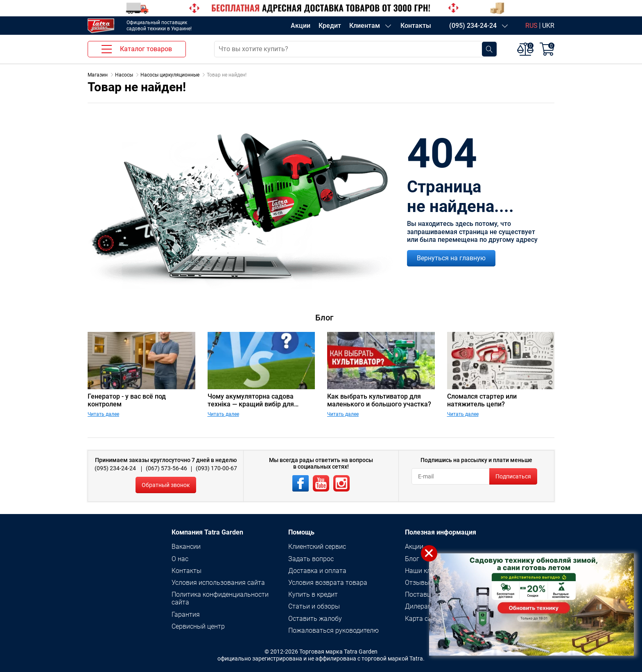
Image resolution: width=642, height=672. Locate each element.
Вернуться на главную (451, 258)
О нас (180, 559)
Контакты (416, 26)
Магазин (98, 75)
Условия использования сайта (218, 583)
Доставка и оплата (317, 571)
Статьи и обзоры (314, 606)
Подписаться (513, 476)
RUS (531, 26)
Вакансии (186, 547)
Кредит (330, 26)
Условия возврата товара (328, 583)
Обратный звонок (166, 485)
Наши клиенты (427, 571)
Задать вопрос (311, 559)
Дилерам (419, 606)
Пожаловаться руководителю (333, 630)
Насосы (124, 75)
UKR (548, 26)
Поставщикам (426, 594)
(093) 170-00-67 (216, 468)
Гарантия (186, 614)
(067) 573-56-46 (166, 468)
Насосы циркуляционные (170, 75)
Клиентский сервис (317, 547)
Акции (301, 26)
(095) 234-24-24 (473, 26)
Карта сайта (424, 619)
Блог (412, 559)
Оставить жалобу (315, 619)
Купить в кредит (313, 594)
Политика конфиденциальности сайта (220, 598)
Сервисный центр (198, 626)
